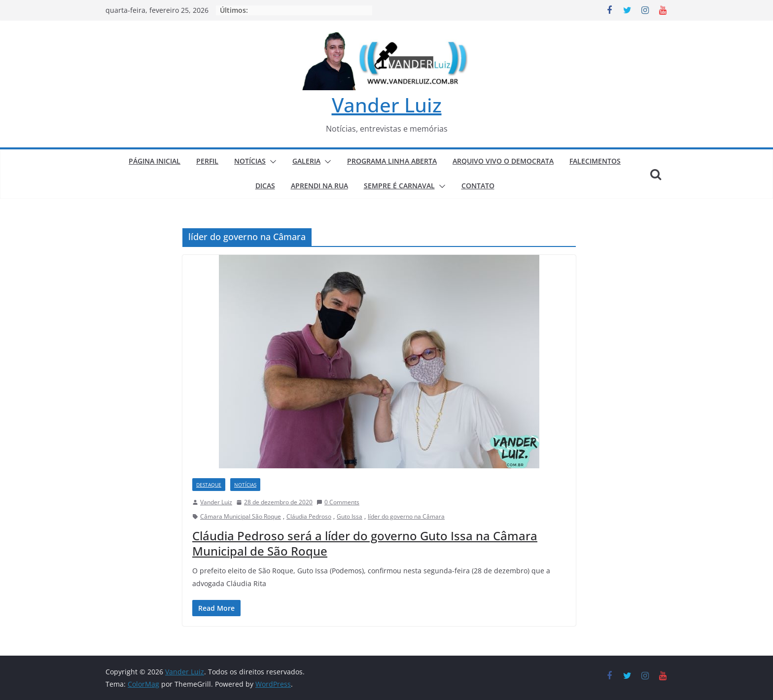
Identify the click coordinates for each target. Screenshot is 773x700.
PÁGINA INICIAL (155, 161)
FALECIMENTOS (595, 161)
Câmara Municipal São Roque (241, 516)
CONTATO (478, 186)
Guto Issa (350, 516)
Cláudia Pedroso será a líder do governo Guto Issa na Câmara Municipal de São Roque (365, 543)
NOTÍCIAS (250, 161)
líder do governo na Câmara (406, 516)
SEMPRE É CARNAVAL (399, 186)
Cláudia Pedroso (309, 516)
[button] (271, 162)
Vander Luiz (387, 105)
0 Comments (338, 502)
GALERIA (306, 161)
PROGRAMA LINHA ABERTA (392, 161)
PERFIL (207, 161)
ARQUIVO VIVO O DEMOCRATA (503, 161)
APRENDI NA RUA (319, 186)
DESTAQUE (209, 485)
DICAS (265, 186)
